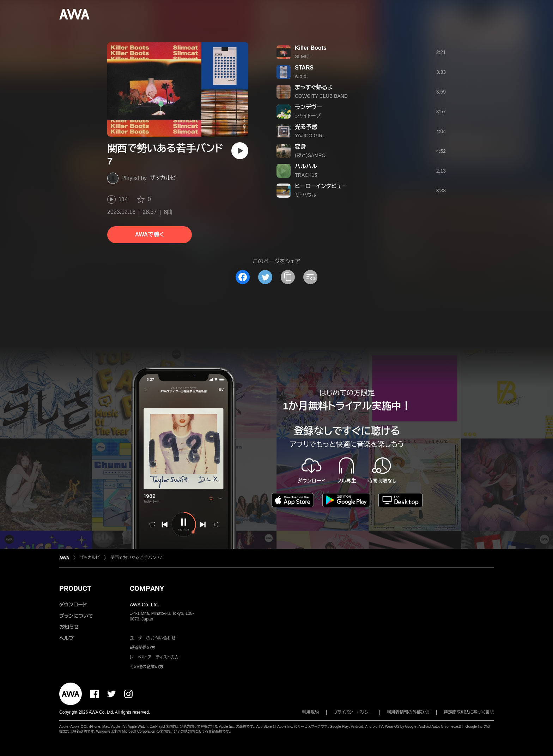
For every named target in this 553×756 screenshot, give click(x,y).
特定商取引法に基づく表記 (469, 712)
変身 (300, 147)
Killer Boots (311, 48)
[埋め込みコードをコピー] (310, 277)
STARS (304, 68)
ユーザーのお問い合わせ (153, 638)
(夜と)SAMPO (310, 155)
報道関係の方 (142, 648)
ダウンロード (73, 605)
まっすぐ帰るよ (314, 87)
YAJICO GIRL (310, 136)
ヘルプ (66, 638)
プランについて (76, 616)
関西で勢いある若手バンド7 (136, 558)
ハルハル (306, 166)
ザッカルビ (163, 178)
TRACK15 (306, 175)
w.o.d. (301, 76)
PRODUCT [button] (75, 588)
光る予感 (306, 127)
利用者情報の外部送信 (408, 712)
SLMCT (303, 56)
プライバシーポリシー (353, 712)
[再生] (240, 151)
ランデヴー (308, 107)
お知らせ (69, 627)
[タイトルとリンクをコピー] (288, 277)
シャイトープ (308, 116)
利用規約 (311, 712)
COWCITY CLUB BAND (321, 96)
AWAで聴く (150, 235)
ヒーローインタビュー (321, 186)
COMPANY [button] (147, 588)
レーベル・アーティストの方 (154, 657)
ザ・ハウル (306, 195)
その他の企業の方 (147, 667)
